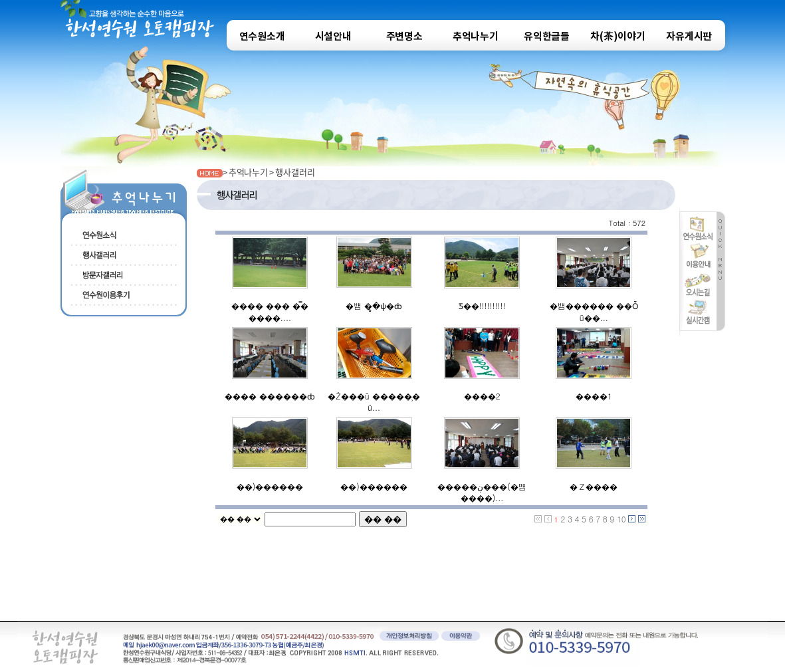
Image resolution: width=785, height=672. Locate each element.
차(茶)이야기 (618, 37)
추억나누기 (476, 37)
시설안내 (333, 37)
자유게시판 (689, 37)
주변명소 (404, 37)
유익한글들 (547, 37)
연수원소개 (262, 37)
